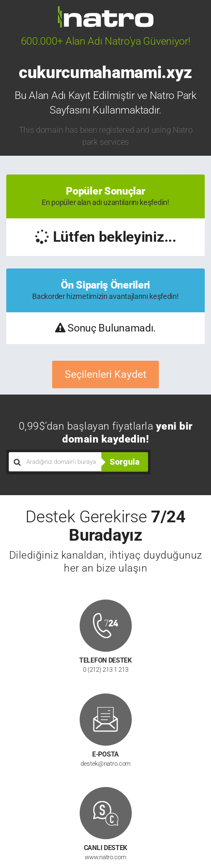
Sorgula (125, 462)
